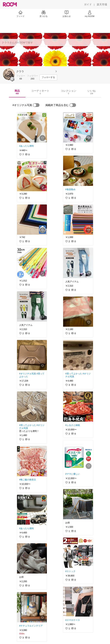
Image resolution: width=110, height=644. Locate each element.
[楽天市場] (102, 4)
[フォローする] (48, 77)
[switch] (36, 105)
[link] (32, 127)
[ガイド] (88, 4)
